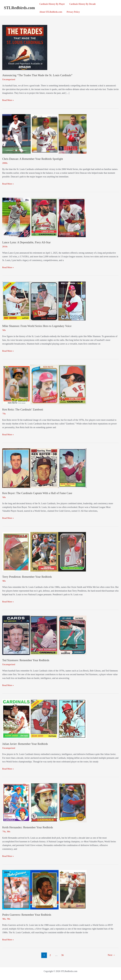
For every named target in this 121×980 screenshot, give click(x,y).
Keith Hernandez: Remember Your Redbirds (28, 827)
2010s (5, 246)
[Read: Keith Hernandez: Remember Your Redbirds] (44, 801)
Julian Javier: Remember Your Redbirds (26, 743)
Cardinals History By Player (52, 4)
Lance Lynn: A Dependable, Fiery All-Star (27, 242)
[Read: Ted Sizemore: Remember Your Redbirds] (44, 634)
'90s (9, 918)
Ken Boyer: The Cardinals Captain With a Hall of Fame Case (38, 493)
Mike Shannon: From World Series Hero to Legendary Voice (38, 326)
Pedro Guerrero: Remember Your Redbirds (27, 914)
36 (62, 954)
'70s (4, 413)
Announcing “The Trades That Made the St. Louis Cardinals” (38, 75)
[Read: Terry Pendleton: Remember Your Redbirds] (44, 551)
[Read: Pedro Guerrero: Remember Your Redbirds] (44, 889)
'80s (4, 580)
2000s (5, 163)
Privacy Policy (73, 12)
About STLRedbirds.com (51, 12)
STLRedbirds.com (19, 8)
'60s (4, 330)
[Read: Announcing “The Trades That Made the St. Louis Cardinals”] (25, 47)
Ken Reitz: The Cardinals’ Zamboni (23, 409)
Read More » (8, 100)
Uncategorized (9, 79)
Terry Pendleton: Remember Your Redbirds (28, 576)
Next (111, 954)
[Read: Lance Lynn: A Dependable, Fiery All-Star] (44, 217)
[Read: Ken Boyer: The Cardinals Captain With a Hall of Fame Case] (44, 468)
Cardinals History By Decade (82, 4)
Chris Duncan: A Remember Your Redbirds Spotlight (33, 159)
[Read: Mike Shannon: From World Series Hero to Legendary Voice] (44, 301)
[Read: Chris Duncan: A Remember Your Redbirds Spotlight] (44, 134)
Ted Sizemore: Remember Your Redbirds (26, 660)
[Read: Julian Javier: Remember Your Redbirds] (44, 718)
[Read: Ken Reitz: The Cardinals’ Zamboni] (44, 384)
